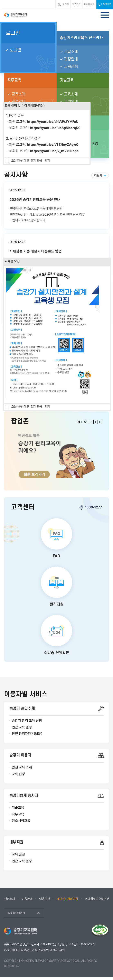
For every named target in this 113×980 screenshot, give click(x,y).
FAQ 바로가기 (56, 539)
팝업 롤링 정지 (95, 422)
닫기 (47, 161)
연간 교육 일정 (22, 727)
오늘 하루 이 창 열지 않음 (27, 161)
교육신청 (71, 67)
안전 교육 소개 (22, 767)
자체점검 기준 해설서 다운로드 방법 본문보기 (56, 254)
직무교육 (18, 814)
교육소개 (71, 52)
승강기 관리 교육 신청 (27, 721)
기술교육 (18, 808)
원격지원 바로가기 (56, 587)
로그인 (13, 33)
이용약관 (45, 899)
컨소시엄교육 (21, 821)
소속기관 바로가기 (16, 913)
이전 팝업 (91, 422)
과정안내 (71, 59)
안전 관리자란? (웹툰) (27, 734)
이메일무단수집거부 (97, 899)
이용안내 (27, 899)
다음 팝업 (100, 422)
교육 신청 (18, 774)
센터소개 (9, 899)
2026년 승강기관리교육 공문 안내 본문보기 (56, 205)
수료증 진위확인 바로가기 (56, 636)
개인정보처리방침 (67, 899)
